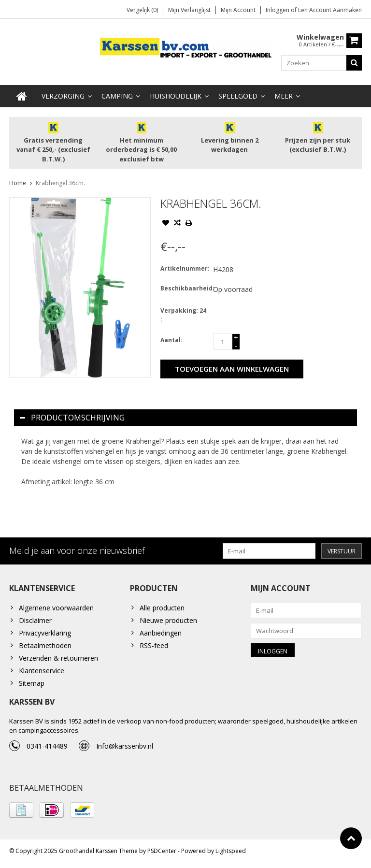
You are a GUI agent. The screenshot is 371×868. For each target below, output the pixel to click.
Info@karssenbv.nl (125, 749)
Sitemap (32, 684)
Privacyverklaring (45, 634)
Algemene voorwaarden (56, 609)
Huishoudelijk (176, 96)
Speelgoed (238, 96)
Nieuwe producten (168, 621)
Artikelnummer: (185, 269)
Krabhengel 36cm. (60, 183)
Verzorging (63, 96)
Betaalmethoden (45, 646)
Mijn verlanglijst (189, 10)
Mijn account (238, 10)
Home (18, 183)
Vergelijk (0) (142, 10)
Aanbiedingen (161, 634)
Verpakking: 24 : (183, 315)
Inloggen (278, 10)
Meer (284, 96)
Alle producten (162, 609)
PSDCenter (162, 856)
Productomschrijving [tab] (72, 418)
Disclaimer (35, 621)
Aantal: (171, 340)
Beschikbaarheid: (185, 289)
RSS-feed (154, 646)
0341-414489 (47, 749)
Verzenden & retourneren (58, 659)
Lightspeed (231, 856)
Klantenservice (42, 672)
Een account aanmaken (330, 10)
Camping (117, 96)
